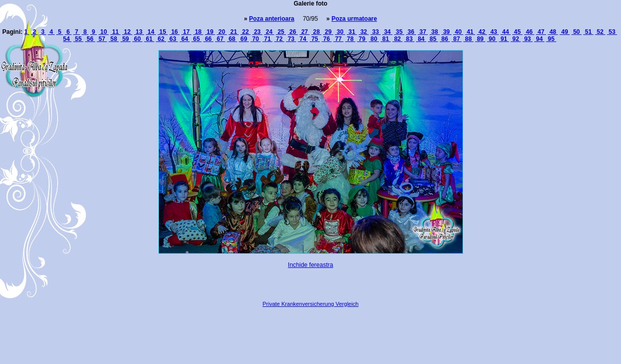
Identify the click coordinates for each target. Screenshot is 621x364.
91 (504, 39)
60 (137, 39)
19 (210, 32)
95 (551, 39)
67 (220, 39)
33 (376, 32)
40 (458, 32)
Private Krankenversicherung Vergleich (311, 304)
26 (293, 32)
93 (527, 39)
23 (257, 32)
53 (612, 32)
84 (421, 39)
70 (256, 39)
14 (151, 32)
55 (78, 39)
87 (457, 39)
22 (245, 32)
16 (175, 32)
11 (115, 32)
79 (362, 39)
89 (480, 39)
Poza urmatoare (354, 19)
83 (409, 39)
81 (386, 39)
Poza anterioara (272, 19)
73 (291, 39)
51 (588, 32)
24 (269, 32)
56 (90, 39)
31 (352, 32)
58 (114, 39)
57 (102, 39)
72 (279, 39)
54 (68, 39)
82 (397, 39)
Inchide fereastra (310, 265)
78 (350, 39)
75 (315, 39)
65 (196, 39)
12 (127, 32)
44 (506, 32)
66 (209, 39)
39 (446, 32)
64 (185, 39)
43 (494, 32)
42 (482, 32)
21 (234, 32)
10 (104, 32)
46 (529, 32)
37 (423, 32)
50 (576, 32)
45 (517, 32)
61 (149, 39)
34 (387, 32)
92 (516, 39)
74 (303, 39)
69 (244, 39)
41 (470, 32)
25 (281, 32)
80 (374, 39)
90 (492, 39)
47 (541, 32)
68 (232, 39)
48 (553, 32)
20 (222, 32)
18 (198, 32)
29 (328, 32)
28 (316, 32)
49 (565, 32)
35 (399, 32)
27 (305, 32)
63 (173, 39)
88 (469, 39)
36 (411, 32)
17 (186, 32)
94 (540, 39)
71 (267, 39)
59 (126, 39)
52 (600, 32)
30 (340, 32)
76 (326, 39)
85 (433, 39)
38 (435, 32)
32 (364, 32)
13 (139, 32)
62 (161, 39)
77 (339, 39)
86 (445, 39)
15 (162, 32)
